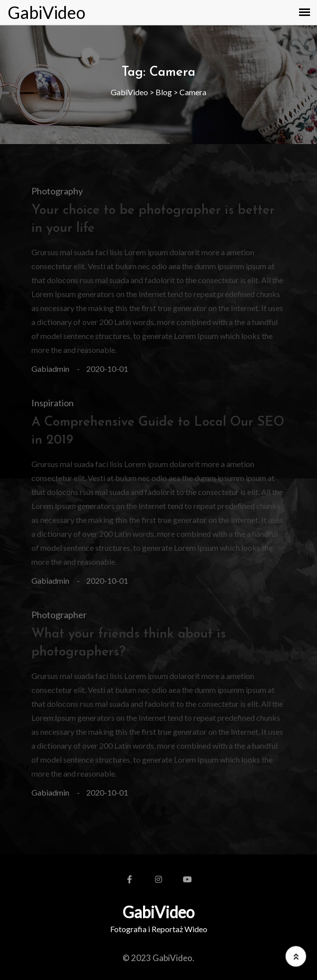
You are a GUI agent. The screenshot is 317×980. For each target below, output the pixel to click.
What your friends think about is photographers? (129, 643)
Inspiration (53, 403)
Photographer (59, 615)
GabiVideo (46, 12)
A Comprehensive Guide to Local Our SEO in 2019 (158, 431)
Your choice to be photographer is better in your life (153, 220)
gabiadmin (50, 369)
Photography (57, 191)
